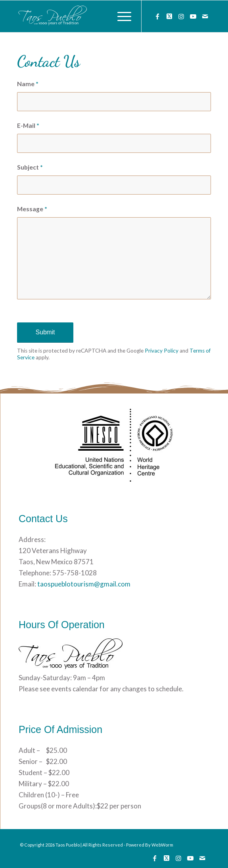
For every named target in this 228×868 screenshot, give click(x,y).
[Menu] (120, 16)
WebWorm (162, 845)
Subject (30, 167)
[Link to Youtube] (193, 16)
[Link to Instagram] (181, 16)
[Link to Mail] (205, 16)
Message (32, 209)
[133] (95, 16)
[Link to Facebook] (157, 16)
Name (28, 84)
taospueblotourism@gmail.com (83, 584)
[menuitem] (120, 16)
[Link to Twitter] (169, 16)
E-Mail (28, 125)
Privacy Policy (162, 351)
